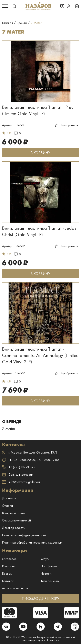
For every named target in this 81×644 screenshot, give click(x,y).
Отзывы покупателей (16, 520)
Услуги (45, 559)
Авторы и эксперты (15, 588)
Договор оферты (14, 528)
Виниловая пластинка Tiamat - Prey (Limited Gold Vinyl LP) (38, 110)
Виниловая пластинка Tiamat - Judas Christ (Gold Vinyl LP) (39, 231)
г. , (30, 452)
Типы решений (50, 581)
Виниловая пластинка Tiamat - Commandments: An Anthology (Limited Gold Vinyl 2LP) (40, 355)
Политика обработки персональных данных (32, 542)
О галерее (9, 559)
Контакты (9, 566)
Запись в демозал (18, 475)
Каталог (8, 581)
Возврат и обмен (14, 513)
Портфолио (49, 566)
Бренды (7, 574)
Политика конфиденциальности (24, 535)
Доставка (9, 498)
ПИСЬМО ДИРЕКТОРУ (40, 598)
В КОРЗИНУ (40, 153)
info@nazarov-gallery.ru (21, 482)
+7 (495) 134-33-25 (19, 467)
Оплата (7, 506)
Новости (47, 574)
